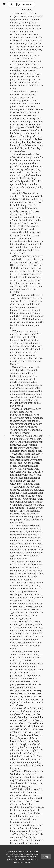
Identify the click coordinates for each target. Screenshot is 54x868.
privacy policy (24, 862)
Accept (46, 857)
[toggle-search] (11, 4)
